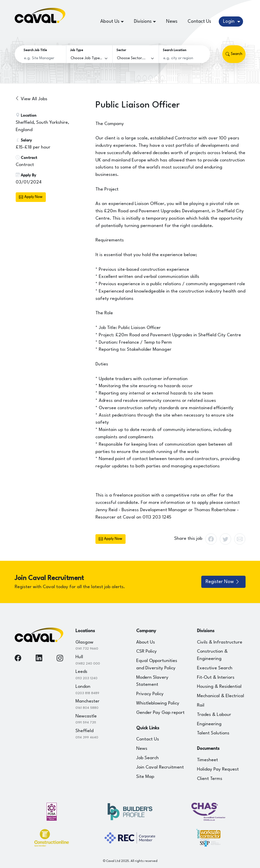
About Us (146, 642)
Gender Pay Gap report (160, 713)
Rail (201, 705)
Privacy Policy (150, 694)
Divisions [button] (143, 22)
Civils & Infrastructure (220, 642)
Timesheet (207, 760)
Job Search (147, 758)
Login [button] (229, 22)
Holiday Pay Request (218, 769)
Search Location (175, 50)
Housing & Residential (219, 687)
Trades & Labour (214, 715)
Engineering (209, 724)
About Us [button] (110, 22)
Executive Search (215, 668)
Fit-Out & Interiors (216, 678)
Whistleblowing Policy (158, 703)
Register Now (223, 582)
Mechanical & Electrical (221, 696)
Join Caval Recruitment (160, 767)
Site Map (145, 777)
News (172, 22)
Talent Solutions (213, 733)
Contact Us (199, 22)
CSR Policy (146, 652)
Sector (121, 50)
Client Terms (210, 779)
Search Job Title (35, 50)
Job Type (77, 50)
